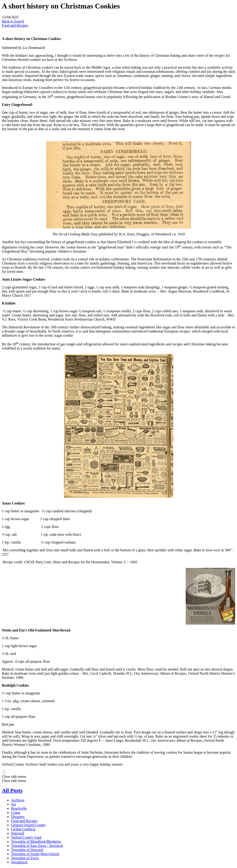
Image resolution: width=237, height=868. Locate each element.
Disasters (18, 817)
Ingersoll (18, 833)
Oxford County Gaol (26, 837)
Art (13, 804)
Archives (18, 800)
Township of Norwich (27, 850)
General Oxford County (29, 825)
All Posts (12, 790)
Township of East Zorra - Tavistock (37, 846)
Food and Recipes (15, 25)
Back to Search (13, 21)
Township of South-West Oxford (35, 854)
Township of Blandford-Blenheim (36, 841)
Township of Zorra (25, 858)
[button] (118, 777)
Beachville (19, 808)
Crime (16, 813)
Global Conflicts (23, 829)
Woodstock (19, 862)
